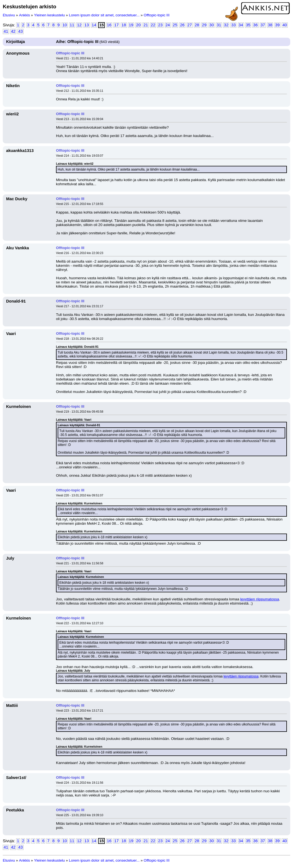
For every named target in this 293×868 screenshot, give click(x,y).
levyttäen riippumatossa (260, 599)
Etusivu (9, 15)
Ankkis (25, 15)
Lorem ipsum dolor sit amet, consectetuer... (104, 15)
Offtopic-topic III (156, 15)
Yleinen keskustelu (49, 15)
